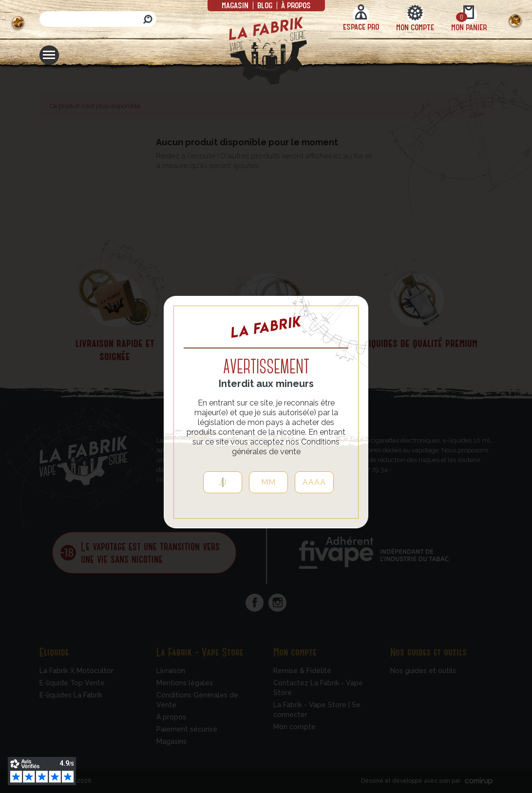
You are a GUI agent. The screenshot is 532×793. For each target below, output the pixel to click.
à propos (295, 5)
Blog (265, 5)
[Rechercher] (98, 19)
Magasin (236, 5)
